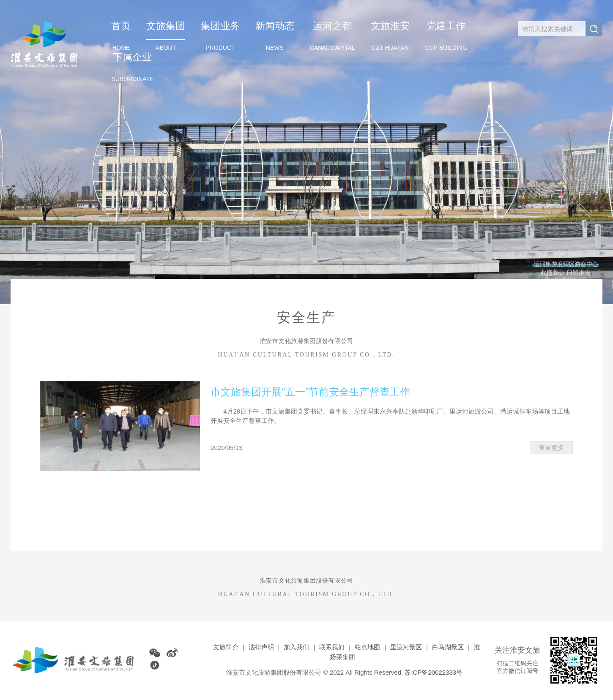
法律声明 (261, 647)
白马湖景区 (448, 647)
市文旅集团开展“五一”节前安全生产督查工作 (310, 392)
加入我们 (296, 647)
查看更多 (551, 448)
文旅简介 (226, 647)
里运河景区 (406, 647)
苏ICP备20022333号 (434, 672)
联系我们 (332, 647)
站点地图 (367, 647)
